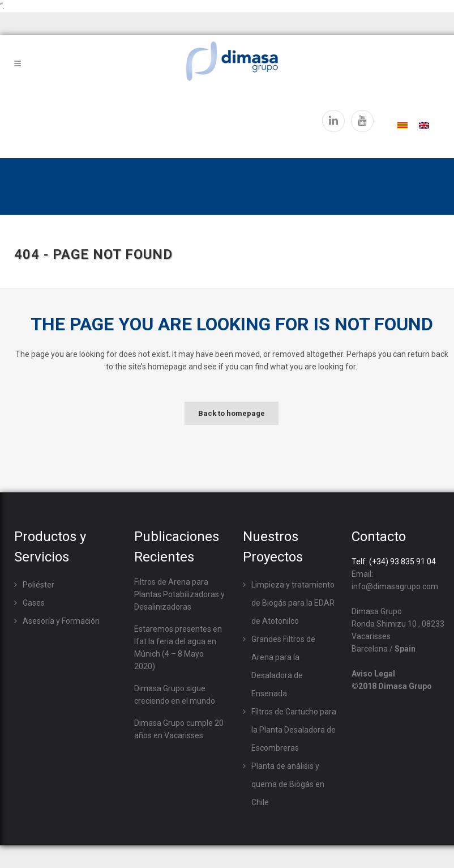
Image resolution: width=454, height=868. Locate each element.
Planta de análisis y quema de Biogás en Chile (288, 784)
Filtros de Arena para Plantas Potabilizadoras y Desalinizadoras (179, 594)
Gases (34, 603)
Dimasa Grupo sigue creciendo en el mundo (175, 695)
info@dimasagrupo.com (395, 586)
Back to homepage (232, 413)
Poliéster (38, 585)
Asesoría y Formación (61, 621)
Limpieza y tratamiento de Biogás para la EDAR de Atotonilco (293, 603)
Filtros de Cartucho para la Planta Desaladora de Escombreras (294, 730)
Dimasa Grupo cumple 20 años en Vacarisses (179, 729)
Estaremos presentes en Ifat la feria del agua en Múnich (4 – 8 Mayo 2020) (178, 648)
